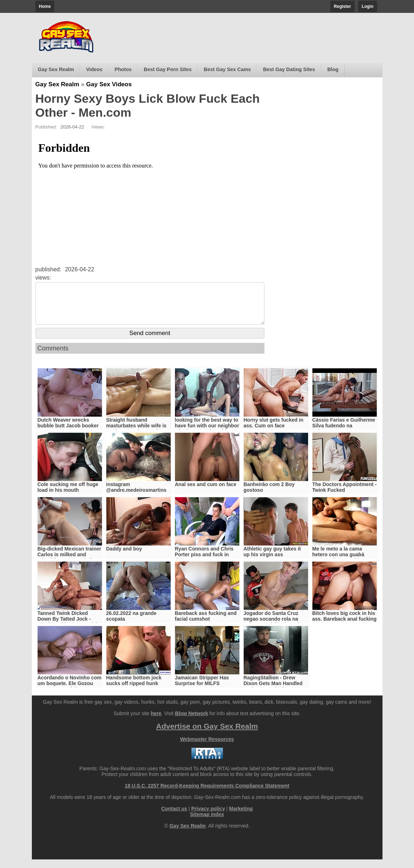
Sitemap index (207, 823)
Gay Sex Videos (109, 84)
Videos (94, 69)
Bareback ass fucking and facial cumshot (206, 625)
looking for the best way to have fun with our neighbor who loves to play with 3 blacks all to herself (207, 437)
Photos (123, 69)
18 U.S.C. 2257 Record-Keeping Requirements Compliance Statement (207, 794)
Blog (333, 69)
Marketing (241, 817)
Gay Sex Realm (56, 69)
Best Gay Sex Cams (228, 69)
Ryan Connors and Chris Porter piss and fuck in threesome (204, 563)
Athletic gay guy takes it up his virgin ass (272, 560)
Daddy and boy (124, 557)
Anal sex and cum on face (206, 493)
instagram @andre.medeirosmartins (137, 496)
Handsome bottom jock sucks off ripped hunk (134, 689)
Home (45, 6)
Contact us (174, 817)
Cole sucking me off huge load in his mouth (68, 496)
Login (368, 6)
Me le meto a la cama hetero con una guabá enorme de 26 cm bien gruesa (339, 566)
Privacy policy (208, 817)
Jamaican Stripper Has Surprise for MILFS (202, 689)
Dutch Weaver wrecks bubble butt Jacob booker (68, 431)
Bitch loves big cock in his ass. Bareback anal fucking (345, 625)
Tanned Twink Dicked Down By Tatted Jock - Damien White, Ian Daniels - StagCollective (69, 630)
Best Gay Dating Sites (289, 69)
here (156, 722)
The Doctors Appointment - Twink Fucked (345, 496)
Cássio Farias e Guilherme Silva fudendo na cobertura (344, 434)
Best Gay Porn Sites (168, 69)
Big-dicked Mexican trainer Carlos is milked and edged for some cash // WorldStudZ (69, 566)
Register (342, 6)
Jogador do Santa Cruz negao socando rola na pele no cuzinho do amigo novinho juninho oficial (274, 630)
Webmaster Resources (207, 748)
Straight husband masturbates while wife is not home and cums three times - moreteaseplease (137, 437)
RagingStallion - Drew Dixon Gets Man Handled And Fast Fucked (273, 692)
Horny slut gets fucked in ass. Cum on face (274, 431)
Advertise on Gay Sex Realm (207, 735)
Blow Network (192, 722)
